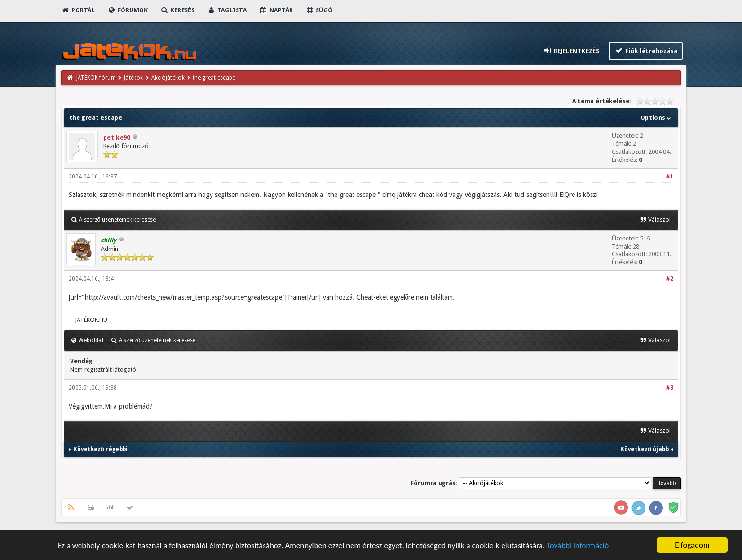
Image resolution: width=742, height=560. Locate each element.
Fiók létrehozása (646, 50)
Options (657, 118)
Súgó (319, 10)
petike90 (117, 138)
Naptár (276, 10)
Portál (78, 10)
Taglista (227, 10)
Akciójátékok (168, 78)
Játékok (133, 78)
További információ (578, 547)
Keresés (177, 10)
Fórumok (128, 10)
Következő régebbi (101, 449)
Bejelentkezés (571, 50)
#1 (670, 177)
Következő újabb (645, 449)
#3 (670, 388)
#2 (670, 279)
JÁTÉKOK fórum (96, 78)
